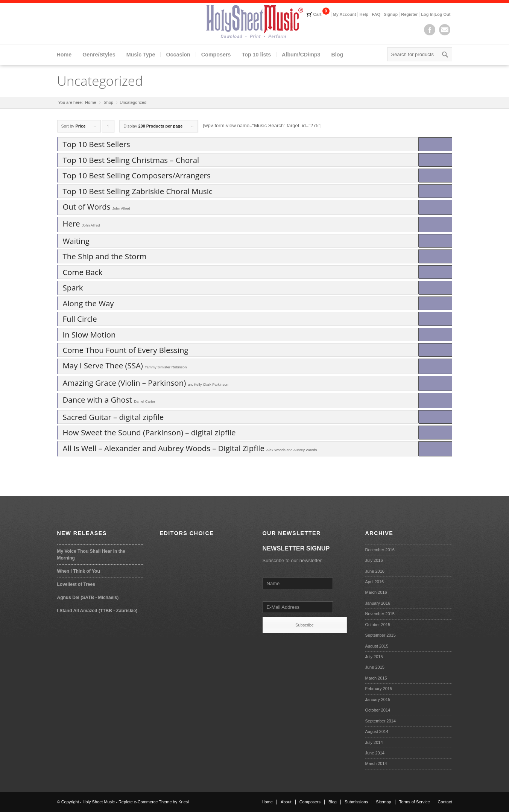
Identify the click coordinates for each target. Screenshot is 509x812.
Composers (216, 55)
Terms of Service (415, 802)
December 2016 (380, 550)
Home (64, 55)
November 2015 (380, 614)
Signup (391, 14)
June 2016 (375, 571)
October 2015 (378, 625)
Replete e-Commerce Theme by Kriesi (154, 802)
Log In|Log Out (436, 14)
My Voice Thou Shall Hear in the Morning (91, 555)
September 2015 (381, 635)
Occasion (178, 55)
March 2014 (376, 763)
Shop (109, 102)
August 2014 (377, 731)
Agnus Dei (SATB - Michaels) (88, 598)
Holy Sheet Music (99, 802)
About (286, 802)
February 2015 (379, 689)
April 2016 (375, 582)
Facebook (430, 30)
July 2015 (374, 657)
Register (409, 14)
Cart (318, 14)
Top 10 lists (256, 55)
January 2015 (378, 699)
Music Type (141, 55)
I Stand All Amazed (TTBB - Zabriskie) (97, 611)
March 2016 (376, 592)
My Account (345, 14)
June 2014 (375, 753)
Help (364, 14)
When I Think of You (79, 571)
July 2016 (374, 560)
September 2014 (381, 721)
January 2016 (378, 603)
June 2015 (375, 667)
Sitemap (383, 802)
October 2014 (378, 710)
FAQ (376, 14)
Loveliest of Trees (76, 584)
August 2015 (377, 646)
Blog (337, 55)
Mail (445, 30)
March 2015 (376, 678)
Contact (445, 802)
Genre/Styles (99, 55)
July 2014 (374, 742)
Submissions (356, 802)
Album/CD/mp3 (301, 55)
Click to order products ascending (108, 128)
